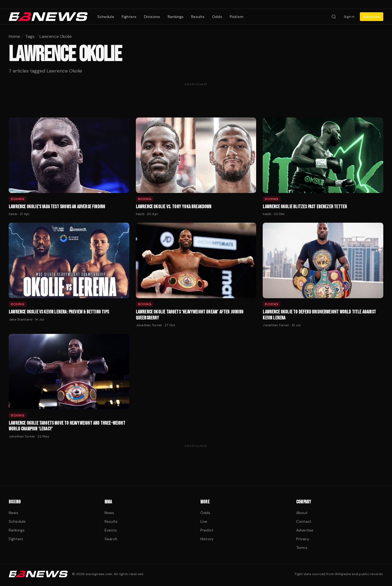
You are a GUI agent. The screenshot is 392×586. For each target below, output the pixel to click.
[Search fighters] (334, 17)
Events (111, 530)
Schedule (106, 17)
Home (14, 36)
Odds (217, 17)
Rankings (176, 17)
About (302, 513)
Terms (302, 548)
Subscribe (372, 17)
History (207, 539)
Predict (207, 530)
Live (204, 521)
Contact (304, 521)
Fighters (129, 17)
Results (198, 17)
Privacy (303, 539)
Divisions (152, 17)
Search (111, 539)
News (14, 513)
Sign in (349, 17)
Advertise (305, 530)
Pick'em (237, 17)
